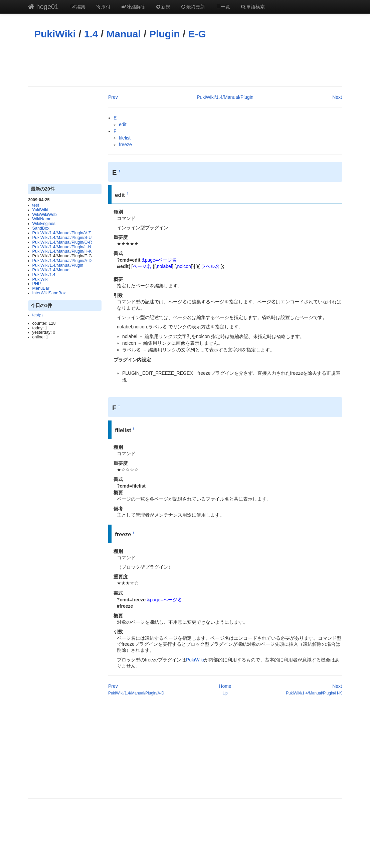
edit (123, 124)
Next (337, 97)
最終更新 (193, 7)
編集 (78, 7)
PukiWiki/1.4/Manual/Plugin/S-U (62, 238)
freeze (125, 144)
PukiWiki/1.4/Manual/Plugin (58, 265)
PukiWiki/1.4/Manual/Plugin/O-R (62, 242)
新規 (163, 7)
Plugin (165, 34)
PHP (37, 284)
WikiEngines (44, 224)
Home (225, 686)
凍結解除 (133, 7)
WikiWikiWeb (45, 215)
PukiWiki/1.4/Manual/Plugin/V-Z (62, 233)
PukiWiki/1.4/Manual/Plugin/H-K (62, 251)
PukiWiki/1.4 (44, 275)
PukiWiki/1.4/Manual (51, 270)
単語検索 (252, 7)
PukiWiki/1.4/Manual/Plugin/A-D (62, 261)
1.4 (91, 34)
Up (225, 693)
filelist (125, 138)
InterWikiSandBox (49, 293)
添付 (103, 7)
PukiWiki (55, 34)
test (36, 205)
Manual (124, 34)
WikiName (42, 219)
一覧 (223, 7)
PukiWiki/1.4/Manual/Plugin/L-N (62, 247)
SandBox (41, 228)
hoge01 (43, 7)
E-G (197, 34)
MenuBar (41, 288)
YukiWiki (40, 210)
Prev (113, 97)
